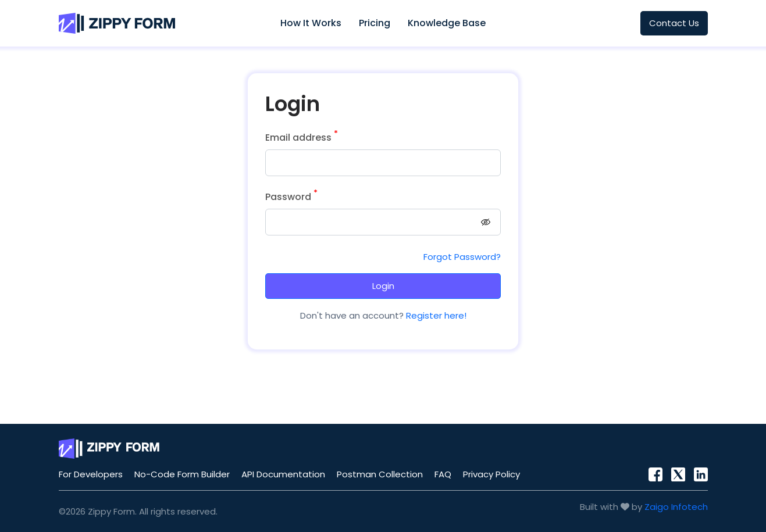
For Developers (91, 474)
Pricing (375, 23)
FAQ (443, 474)
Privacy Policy (491, 474)
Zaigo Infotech (676, 507)
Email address (302, 138)
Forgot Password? (462, 257)
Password (291, 197)
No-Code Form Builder (182, 474)
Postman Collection (380, 474)
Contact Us (674, 23)
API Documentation (283, 474)
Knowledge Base (447, 23)
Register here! (435, 315)
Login (383, 286)
